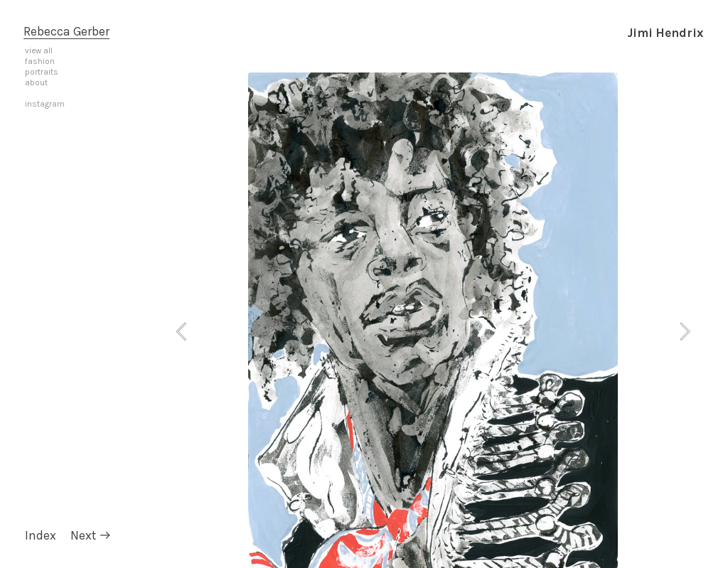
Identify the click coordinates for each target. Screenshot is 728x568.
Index (41, 535)
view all (39, 50)
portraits (42, 72)
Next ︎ (91, 535)
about (36, 82)
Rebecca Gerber (66, 31)
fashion (40, 61)
